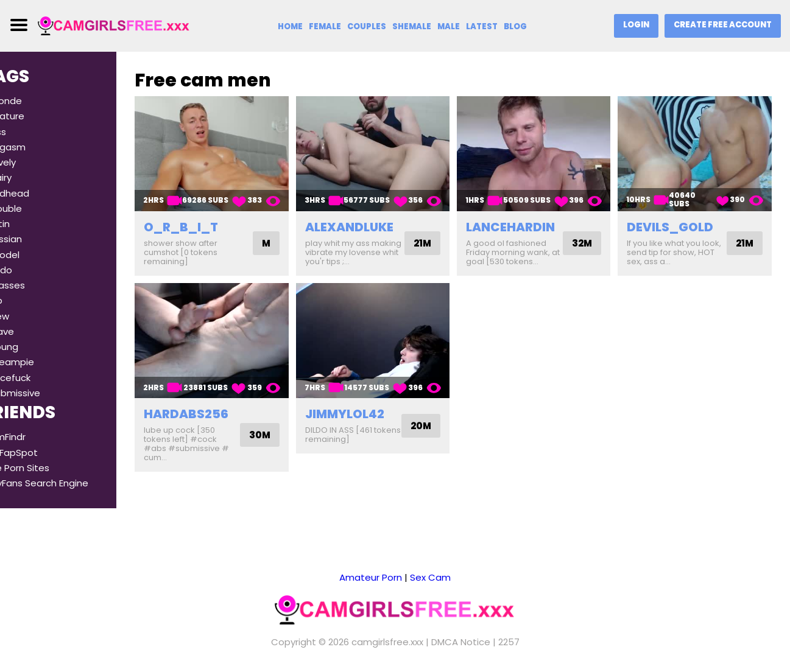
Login (636, 25)
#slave (31, 331)
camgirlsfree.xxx (387, 642)
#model (34, 255)
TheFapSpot (43, 453)
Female (325, 26)
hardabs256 (219, 411)
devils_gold (679, 221)
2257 (509, 642)
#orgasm (37, 147)
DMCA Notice (461, 642)
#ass (27, 132)
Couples (367, 26)
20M (437, 423)
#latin (29, 224)
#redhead (39, 193)
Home (290, 26)
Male (449, 26)
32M (591, 237)
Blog (515, 26)
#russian (35, 239)
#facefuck (39, 378)
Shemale (412, 26)
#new (29, 316)
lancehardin (527, 221)
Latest (482, 26)
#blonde (35, 101)
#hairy (30, 177)
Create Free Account (723, 25)
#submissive (44, 393)
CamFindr (37, 437)
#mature (36, 116)
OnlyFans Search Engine (68, 483)
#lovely (32, 162)
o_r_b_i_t (214, 221)
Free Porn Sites (49, 468)
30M (284, 432)
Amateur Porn (371, 577)
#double (35, 208)
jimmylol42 (369, 411)
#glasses (37, 285)
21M (439, 242)
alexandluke (374, 221)
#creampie (41, 362)
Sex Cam (430, 577)
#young (33, 347)
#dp (25, 300)
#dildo (30, 270)
